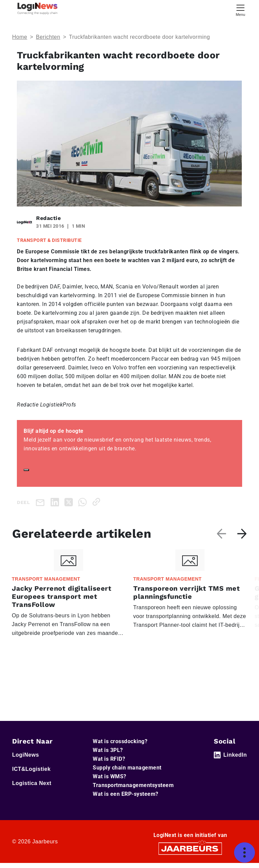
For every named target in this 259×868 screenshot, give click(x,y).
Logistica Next (32, 783)
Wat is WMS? (110, 776)
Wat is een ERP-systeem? (126, 794)
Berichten (48, 37)
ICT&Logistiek (31, 769)
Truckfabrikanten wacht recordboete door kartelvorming (139, 37)
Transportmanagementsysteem (133, 785)
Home (20, 37)
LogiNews (26, 755)
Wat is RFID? (109, 759)
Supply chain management (127, 768)
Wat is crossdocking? (120, 741)
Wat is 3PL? (108, 750)
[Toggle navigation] (240, 10)
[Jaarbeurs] (190, 848)
